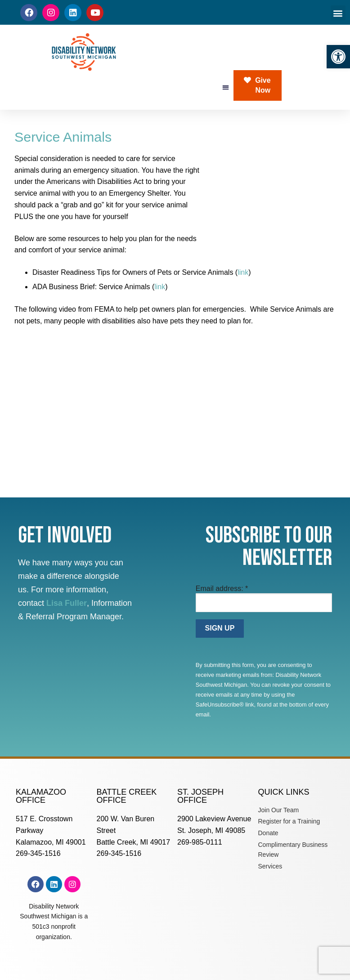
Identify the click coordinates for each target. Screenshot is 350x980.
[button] (338, 57)
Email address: (222, 588)
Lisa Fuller (67, 603)
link (243, 272)
